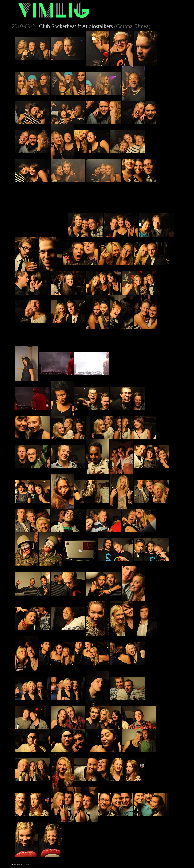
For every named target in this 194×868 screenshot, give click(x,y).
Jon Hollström (23, 865)
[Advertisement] (41, 204)
